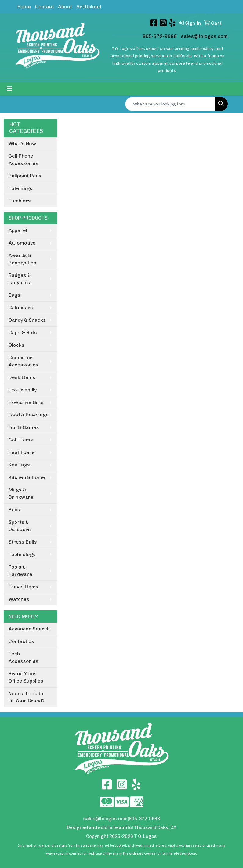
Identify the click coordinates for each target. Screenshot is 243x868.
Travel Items (24, 587)
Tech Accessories (24, 657)
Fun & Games (24, 427)
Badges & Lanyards (20, 279)
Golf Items (21, 440)
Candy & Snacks (27, 320)
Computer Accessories (24, 361)
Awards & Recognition (22, 259)
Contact (44, 7)
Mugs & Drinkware (21, 493)
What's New (22, 143)
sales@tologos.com (204, 36)
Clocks (16, 345)
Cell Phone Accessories (24, 160)
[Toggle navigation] (9, 89)
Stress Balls (23, 542)
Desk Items (22, 377)
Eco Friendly (23, 390)
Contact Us (21, 641)
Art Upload (89, 7)
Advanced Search (29, 629)
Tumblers (20, 201)
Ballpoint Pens (25, 176)
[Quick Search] (170, 104)
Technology (22, 554)
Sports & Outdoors (20, 526)
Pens (14, 510)
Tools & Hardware (20, 571)
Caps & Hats (23, 332)
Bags (15, 295)
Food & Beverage (29, 415)
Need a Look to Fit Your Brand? (27, 697)
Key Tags (19, 465)
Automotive (22, 243)
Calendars (21, 307)
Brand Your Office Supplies (26, 677)
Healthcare (22, 452)
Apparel (18, 230)
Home (24, 7)
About (65, 7)
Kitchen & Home (27, 477)
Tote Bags (20, 188)
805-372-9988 (160, 36)
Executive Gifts (26, 402)
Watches (19, 599)
